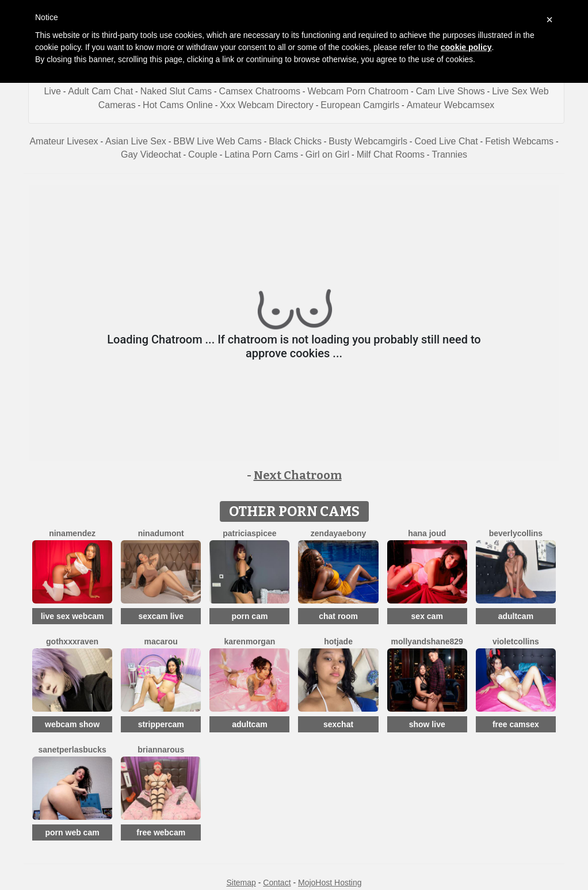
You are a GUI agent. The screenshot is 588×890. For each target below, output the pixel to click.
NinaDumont (161, 533)
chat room (338, 616)
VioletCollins (516, 641)
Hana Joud (427, 533)
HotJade (338, 641)
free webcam (161, 832)
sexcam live (161, 616)
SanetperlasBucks (72, 750)
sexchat (338, 724)
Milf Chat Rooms (391, 154)
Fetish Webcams (519, 141)
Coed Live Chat (446, 141)
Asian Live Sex (136, 141)
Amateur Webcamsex (451, 105)
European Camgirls (360, 105)
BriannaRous (161, 750)
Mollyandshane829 (427, 641)
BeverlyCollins (516, 533)
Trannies (449, 154)
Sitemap (241, 883)
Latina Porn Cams (261, 154)
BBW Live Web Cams (217, 141)
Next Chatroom (298, 475)
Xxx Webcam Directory (266, 105)
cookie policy (466, 47)
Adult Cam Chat (100, 91)
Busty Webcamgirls (368, 141)
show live (427, 724)
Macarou (161, 641)
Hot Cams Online (178, 105)
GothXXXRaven (72, 641)
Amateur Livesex (64, 141)
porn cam (249, 616)
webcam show (72, 724)
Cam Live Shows (450, 91)
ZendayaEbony (338, 533)
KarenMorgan (250, 641)
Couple (203, 154)
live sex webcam (72, 616)
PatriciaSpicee (249, 533)
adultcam (516, 616)
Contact (277, 883)
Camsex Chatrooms (260, 91)
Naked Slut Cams (176, 91)
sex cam (427, 616)
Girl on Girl (327, 154)
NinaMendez (72, 533)
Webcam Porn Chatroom (358, 91)
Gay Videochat (151, 154)
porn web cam (72, 832)
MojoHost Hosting (330, 883)
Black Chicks (295, 141)
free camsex (516, 724)
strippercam (161, 724)
